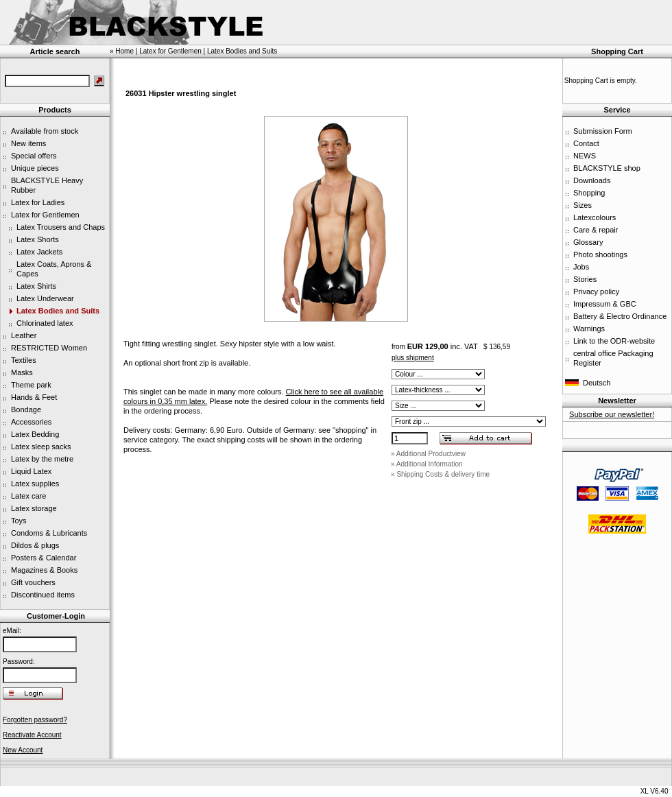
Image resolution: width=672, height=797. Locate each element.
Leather (24, 335)
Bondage (26, 409)
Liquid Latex (31, 471)
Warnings (589, 329)
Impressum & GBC (605, 304)
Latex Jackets (39, 252)
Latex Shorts (38, 239)
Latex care (28, 496)
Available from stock (45, 131)
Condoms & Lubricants (49, 533)
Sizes (583, 205)
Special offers (34, 156)
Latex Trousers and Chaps (61, 227)
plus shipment (413, 358)
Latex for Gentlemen (45, 215)
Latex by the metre (42, 459)
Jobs (581, 267)
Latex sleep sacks (41, 447)
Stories (585, 279)
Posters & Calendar (44, 558)
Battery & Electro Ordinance (620, 316)
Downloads (592, 180)
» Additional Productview (428, 454)
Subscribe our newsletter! (612, 414)
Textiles (24, 360)
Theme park (31, 385)
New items (28, 143)
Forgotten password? (35, 720)
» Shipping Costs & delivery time (440, 474)
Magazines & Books (44, 570)
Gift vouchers (33, 582)
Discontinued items (43, 595)
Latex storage (34, 508)
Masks (22, 372)
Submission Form (603, 131)
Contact (586, 143)
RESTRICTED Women (49, 348)
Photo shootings (600, 254)
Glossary (588, 242)
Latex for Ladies (38, 202)
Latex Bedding (35, 434)
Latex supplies (35, 484)
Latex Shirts (36, 286)
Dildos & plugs (35, 545)
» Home (122, 51)
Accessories (31, 422)
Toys (19, 521)
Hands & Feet (34, 397)
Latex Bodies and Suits (58, 311)
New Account (23, 750)
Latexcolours (595, 217)
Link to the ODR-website (614, 341)
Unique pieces (35, 168)
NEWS (585, 156)
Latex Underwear (45, 298)
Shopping (589, 193)
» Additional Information (427, 464)
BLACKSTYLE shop (607, 168)
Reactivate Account (32, 735)
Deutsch (597, 383)
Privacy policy (596, 292)
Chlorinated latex (45, 323)
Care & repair (596, 230)
